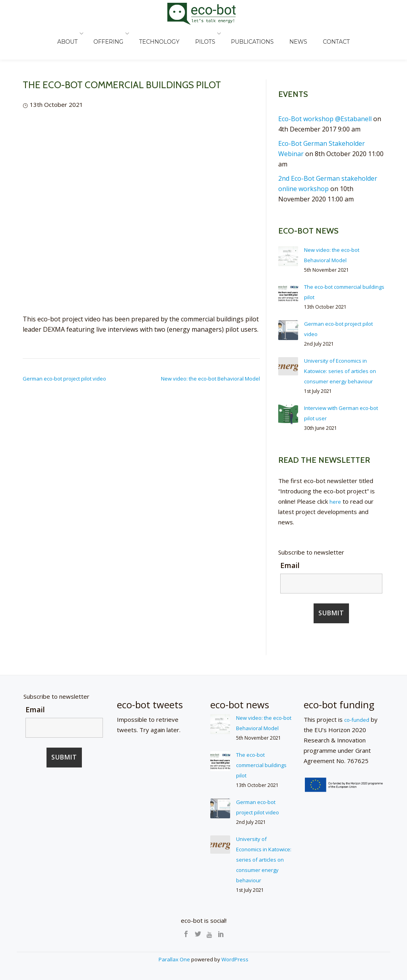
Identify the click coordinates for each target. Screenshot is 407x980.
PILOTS (207, 33)
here (336, 512)
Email (290, 576)
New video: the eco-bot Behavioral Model (210, 379)
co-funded (358, 730)
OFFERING (122, 33)
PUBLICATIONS (250, 33)
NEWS (288, 33)
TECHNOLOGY (169, 33)
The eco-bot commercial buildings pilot (255, 785)
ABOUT (85, 33)
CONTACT (318, 33)
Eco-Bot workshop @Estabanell (325, 119)
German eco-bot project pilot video (64, 379)
